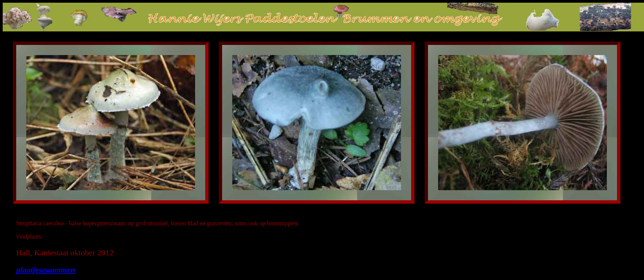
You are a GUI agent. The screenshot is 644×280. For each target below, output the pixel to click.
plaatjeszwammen (46, 270)
